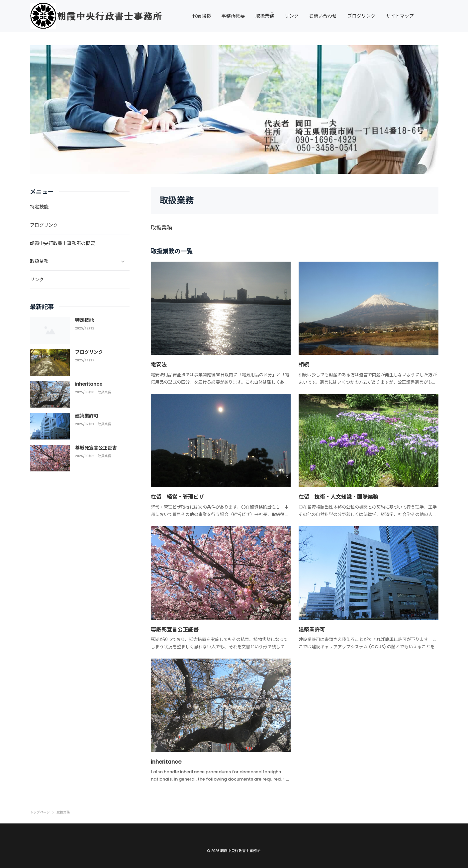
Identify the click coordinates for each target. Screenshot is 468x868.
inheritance (168, 761)
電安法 (160, 364)
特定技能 (84, 320)
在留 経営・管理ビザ (181, 496)
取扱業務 (104, 392)
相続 (305, 364)
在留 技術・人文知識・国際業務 (343, 496)
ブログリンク (89, 352)
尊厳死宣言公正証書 (178, 629)
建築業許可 (314, 629)
